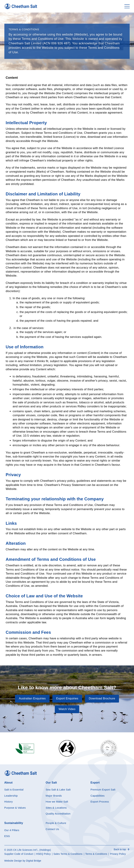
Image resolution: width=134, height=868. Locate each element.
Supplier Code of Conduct (19, 854)
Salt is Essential (14, 790)
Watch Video (67, 709)
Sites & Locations (56, 808)
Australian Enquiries (32, 698)
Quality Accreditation (58, 814)
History (9, 802)
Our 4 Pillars (12, 830)
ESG (7, 836)
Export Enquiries (67, 698)
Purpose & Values (15, 808)
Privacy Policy (118, 854)
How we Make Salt (57, 802)
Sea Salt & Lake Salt (58, 790)
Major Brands (54, 796)
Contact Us (52, 829)
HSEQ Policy (43, 854)
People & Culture (56, 823)
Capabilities (98, 796)
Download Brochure (102, 698)
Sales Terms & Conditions (68, 854)
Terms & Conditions (96, 854)
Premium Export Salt (103, 790)
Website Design (13, 861)
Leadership (11, 796)
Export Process (100, 802)
